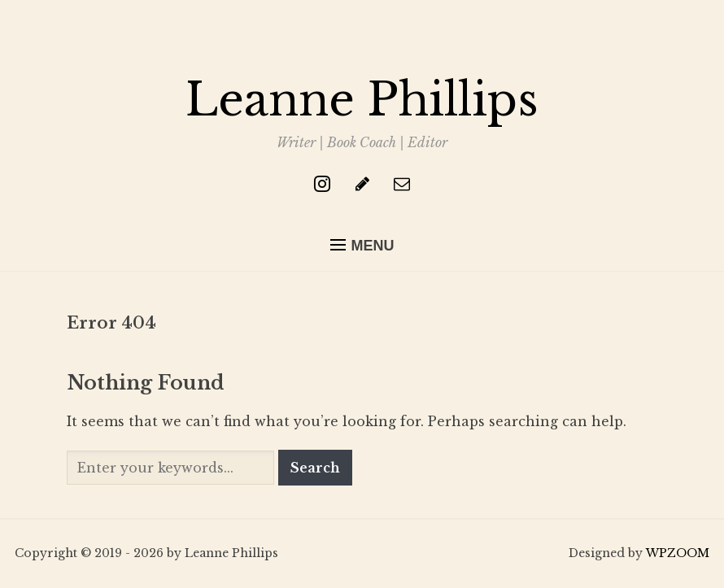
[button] (362, 246)
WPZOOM (678, 553)
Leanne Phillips (362, 100)
